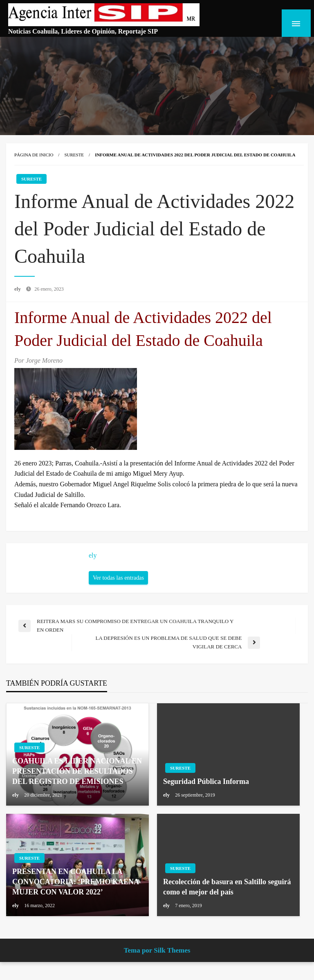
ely (18, 299)
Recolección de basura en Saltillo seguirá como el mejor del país (227, 896)
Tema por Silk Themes (157, 960)
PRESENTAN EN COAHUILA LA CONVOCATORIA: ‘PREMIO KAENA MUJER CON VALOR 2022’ (75, 891)
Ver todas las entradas (118, 587)
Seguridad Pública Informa (206, 791)
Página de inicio (34, 164)
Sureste (74, 164)
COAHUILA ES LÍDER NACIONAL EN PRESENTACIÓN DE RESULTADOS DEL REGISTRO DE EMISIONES (77, 781)
